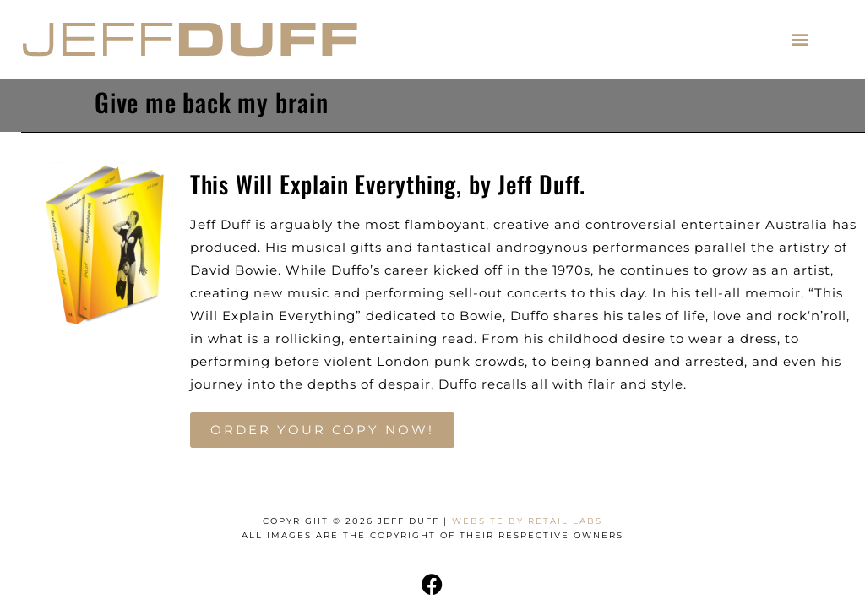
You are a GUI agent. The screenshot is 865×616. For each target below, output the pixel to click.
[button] (800, 39)
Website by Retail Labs (527, 521)
